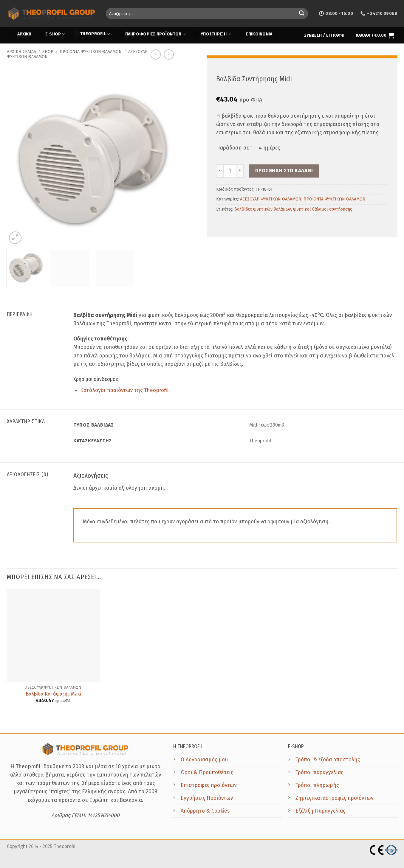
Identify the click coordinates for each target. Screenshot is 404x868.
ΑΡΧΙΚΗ (21, 34)
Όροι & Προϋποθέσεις (207, 773)
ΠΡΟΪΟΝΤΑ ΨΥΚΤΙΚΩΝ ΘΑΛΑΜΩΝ (91, 52)
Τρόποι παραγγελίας (319, 773)
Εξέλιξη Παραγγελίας (320, 811)
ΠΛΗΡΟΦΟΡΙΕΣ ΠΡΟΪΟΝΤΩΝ (152, 34)
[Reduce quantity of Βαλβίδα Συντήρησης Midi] (220, 171)
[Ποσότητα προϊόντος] (230, 171)
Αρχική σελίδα (21, 52)
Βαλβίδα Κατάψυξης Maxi (53, 694)
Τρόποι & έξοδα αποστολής (328, 760)
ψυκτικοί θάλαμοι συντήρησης (323, 209)
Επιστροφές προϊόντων (209, 785)
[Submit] (302, 14)
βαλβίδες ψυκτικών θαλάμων (263, 209)
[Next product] (156, 55)
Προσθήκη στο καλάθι (284, 171)
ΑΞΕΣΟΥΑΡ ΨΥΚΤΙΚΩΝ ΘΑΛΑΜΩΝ (271, 199)
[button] (324, 35)
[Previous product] (169, 55)
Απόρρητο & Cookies (205, 811)
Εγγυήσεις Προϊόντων (207, 798)
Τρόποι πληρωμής (317, 785)
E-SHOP (51, 34)
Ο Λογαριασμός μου (204, 760)
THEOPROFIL (91, 34)
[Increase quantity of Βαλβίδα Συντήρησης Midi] (240, 171)
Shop (48, 52)
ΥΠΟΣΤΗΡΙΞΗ (212, 34)
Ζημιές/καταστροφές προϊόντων (334, 798)
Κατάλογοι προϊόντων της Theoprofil (124, 390)
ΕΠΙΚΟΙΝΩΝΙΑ (255, 34)
